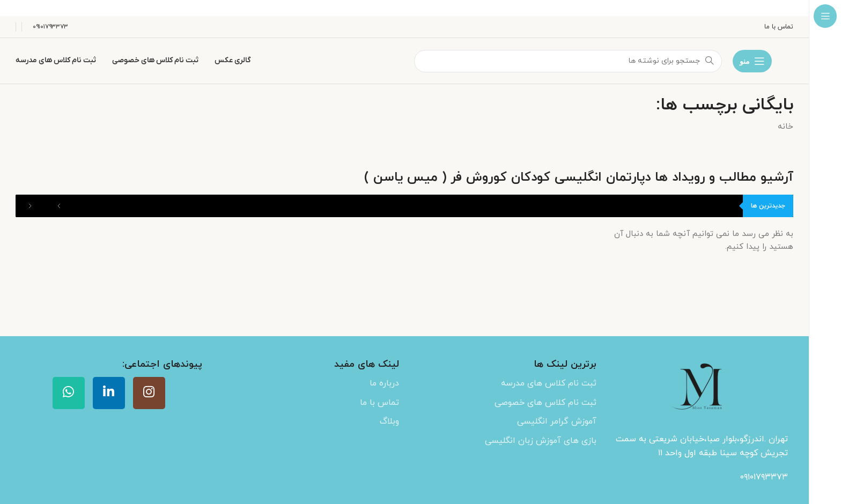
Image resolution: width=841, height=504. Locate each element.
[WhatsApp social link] (69, 393)
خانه (785, 127)
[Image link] (700, 389)
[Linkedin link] (109, 393)
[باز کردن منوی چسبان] (752, 61)
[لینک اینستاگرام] (149, 393)
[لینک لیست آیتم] (503, 384)
